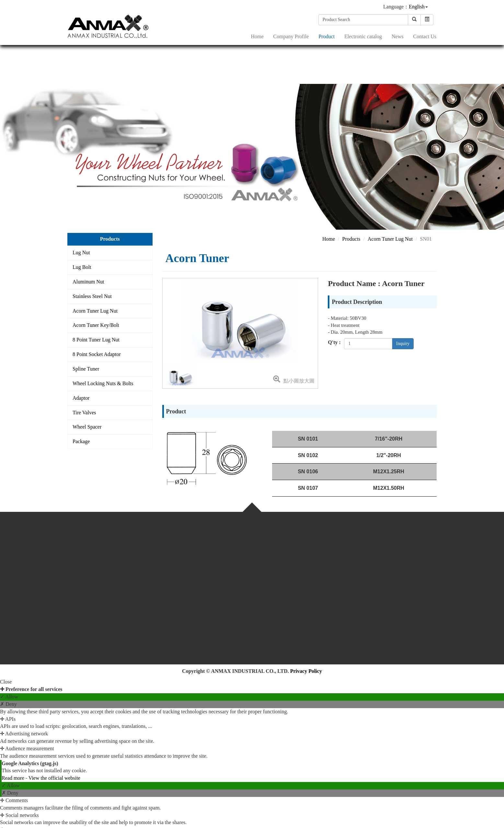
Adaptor (81, 398)
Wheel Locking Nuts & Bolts (103, 383)
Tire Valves (84, 413)
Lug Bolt (82, 267)
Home (257, 36)
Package (81, 441)
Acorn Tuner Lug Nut (95, 311)
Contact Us (425, 36)
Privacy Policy (306, 671)
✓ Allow (9, 697)
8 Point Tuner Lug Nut (96, 340)
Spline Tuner (86, 369)
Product (326, 36)
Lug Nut (81, 253)
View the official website (54, 778)
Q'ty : (334, 342)
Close (6, 682)
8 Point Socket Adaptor (97, 354)
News (397, 36)
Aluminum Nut (88, 282)
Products (351, 239)
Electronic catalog (363, 36)
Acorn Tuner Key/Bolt (96, 325)
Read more (14, 778)
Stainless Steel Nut (92, 296)
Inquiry (403, 344)
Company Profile (291, 36)
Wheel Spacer (87, 427)
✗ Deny (8, 704)
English (417, 6)
